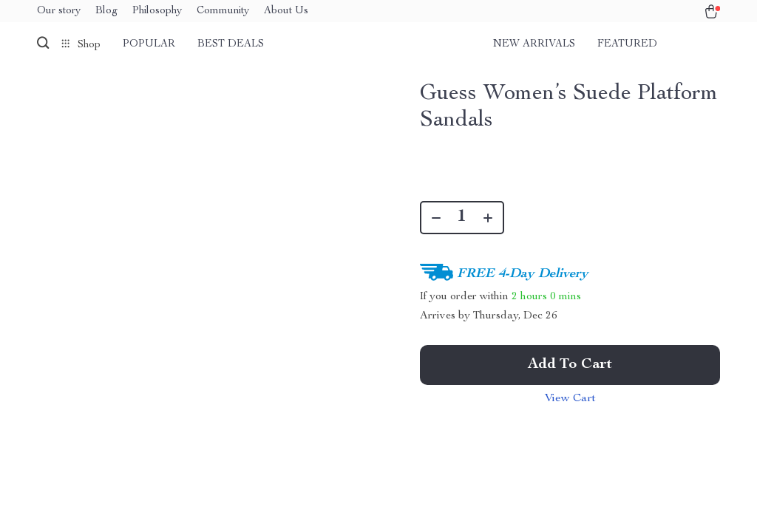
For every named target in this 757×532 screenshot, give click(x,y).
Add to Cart (570, 365)
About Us (286, 11)
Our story (59, 11)
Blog (106, 11)
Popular (149, 44)
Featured (627, 44)
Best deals (231, 44)
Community (223, 11)
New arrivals (534, 44)
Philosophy (157, 11)
